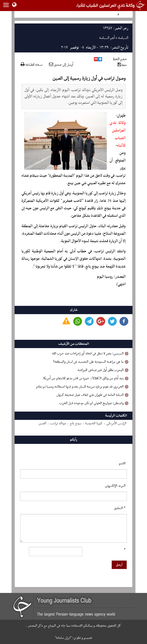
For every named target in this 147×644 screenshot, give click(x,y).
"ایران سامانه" (63, 638)
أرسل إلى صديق (61, 65)
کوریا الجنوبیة (94, 423)
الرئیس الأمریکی (116, 423)
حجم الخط (120, 59)
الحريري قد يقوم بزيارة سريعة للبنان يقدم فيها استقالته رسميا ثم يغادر (82, 387)
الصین (42, 423)
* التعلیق (120, 508)
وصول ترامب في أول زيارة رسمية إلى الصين (89, 79)
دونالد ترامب (58, 423)
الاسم (122, 463)
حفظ (122, 65)
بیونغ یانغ (75, 423)
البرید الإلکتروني (115, 486)
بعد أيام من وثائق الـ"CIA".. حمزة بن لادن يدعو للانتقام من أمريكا (86, 378)
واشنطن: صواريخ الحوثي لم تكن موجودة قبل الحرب (94, 403)
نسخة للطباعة (32, 65)
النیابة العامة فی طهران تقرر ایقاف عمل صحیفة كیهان (92, 395)
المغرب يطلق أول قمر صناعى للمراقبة (103, 370)
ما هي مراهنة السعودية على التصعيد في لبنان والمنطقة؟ (91, 362)
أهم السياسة (107, 38)
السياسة (123, 38)
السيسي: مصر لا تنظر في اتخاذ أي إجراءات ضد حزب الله (90, 354)
